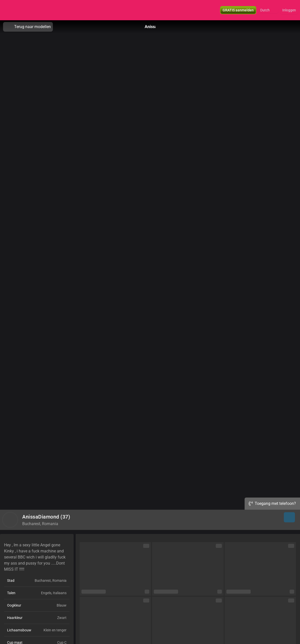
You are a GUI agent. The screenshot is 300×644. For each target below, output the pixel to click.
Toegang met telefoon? (272, 503)
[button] (268, 10)
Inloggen (289, 10)
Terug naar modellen (28, 27)
